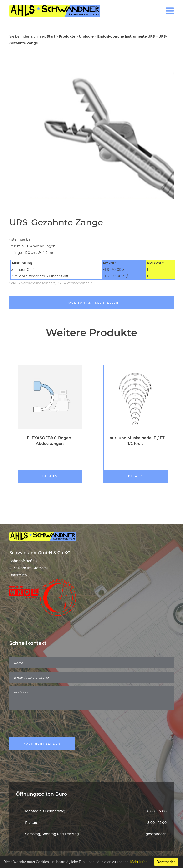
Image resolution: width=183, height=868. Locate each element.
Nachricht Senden (42, 744)
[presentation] (46, 724)
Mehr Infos (139, 862)
